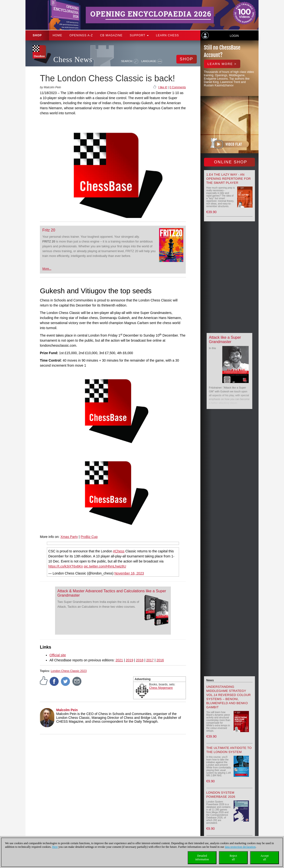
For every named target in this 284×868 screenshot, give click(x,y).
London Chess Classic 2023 (69, 671)
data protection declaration (240, 847)
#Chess (119, 551)
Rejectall (233, 858)
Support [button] (139, 35)
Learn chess (167, 35)
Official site (58, 655)
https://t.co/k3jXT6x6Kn (66, 566)
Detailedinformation (202, 858)
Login (234, 36)
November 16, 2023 (129, 573)
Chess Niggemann (161, 688)
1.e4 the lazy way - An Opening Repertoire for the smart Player (229, 179)
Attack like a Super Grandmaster (225, 340)
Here (55, 847)
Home (57, 35)
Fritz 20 (49, 230)
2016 (160, 660)
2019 (129, 660)
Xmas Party (69, 537)
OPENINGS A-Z (81, 35)
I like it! (163, 87)
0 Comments (178, 87)
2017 (150, 660)
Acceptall (265, 858)
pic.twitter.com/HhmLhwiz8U (105, 566)
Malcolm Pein (67, 710)
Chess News (73, 60)
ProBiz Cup (89, 537)
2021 (119, 660)
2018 (140, 660)
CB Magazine (111, 35)
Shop (37, 35)
